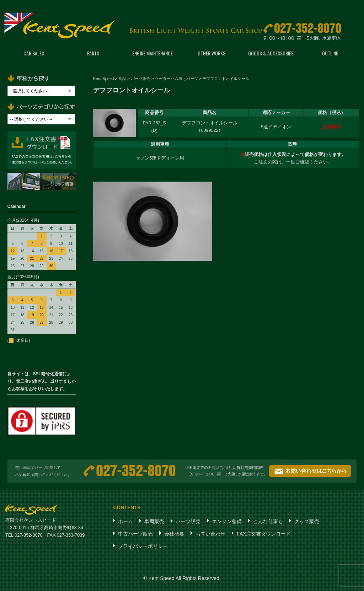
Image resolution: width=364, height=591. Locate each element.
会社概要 (174, 534)
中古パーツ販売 (135, 534)
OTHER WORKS (212, 53)
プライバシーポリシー (143, 546)
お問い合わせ (210, 534)
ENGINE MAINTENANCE (152, 53)
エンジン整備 (227, 521)
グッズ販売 (307, 521)
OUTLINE (330, 53)
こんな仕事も (268, 521)
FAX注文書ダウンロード (264, 534)
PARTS (93, 53)
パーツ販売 (188, 521)
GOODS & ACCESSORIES (271, 53)
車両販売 (154, 521)
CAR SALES (34, 53)
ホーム (125, 521)
